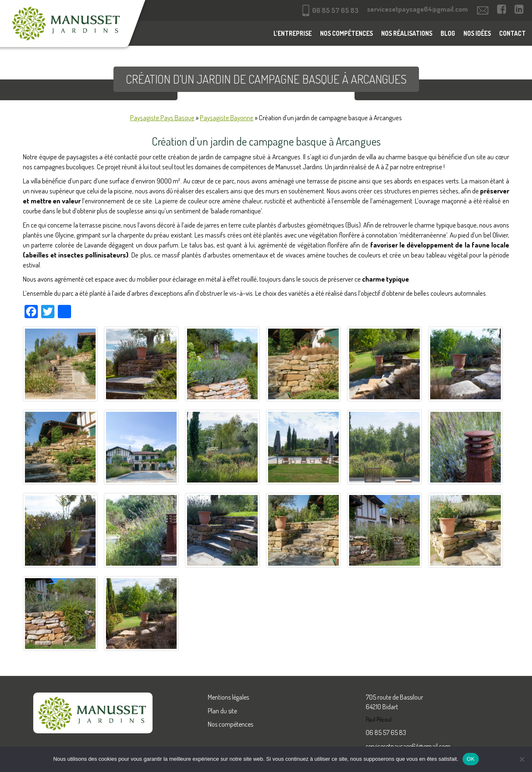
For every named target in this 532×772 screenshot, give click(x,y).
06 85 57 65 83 (386, 732)
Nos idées (477, 33)
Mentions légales (228, 697)
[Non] (522, 759)
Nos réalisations (407, 33)
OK (471, 759)
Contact (512, 33)
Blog (448, 33)
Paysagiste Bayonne (227, 118)
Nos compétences (346, 33)
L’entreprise (293, 33)
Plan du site (222, 711)
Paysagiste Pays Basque (162, 118)
